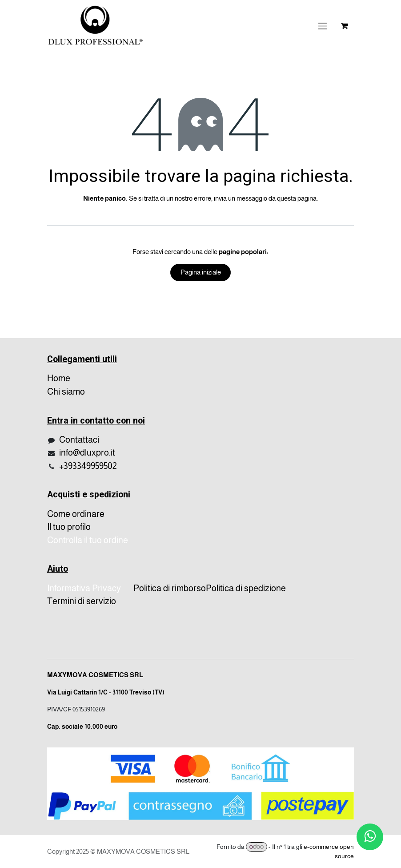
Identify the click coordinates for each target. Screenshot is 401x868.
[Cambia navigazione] (323, 26)
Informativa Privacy (84, 588)
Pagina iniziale (201, 272)
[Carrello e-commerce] (345, 26)
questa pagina (297, 198)
